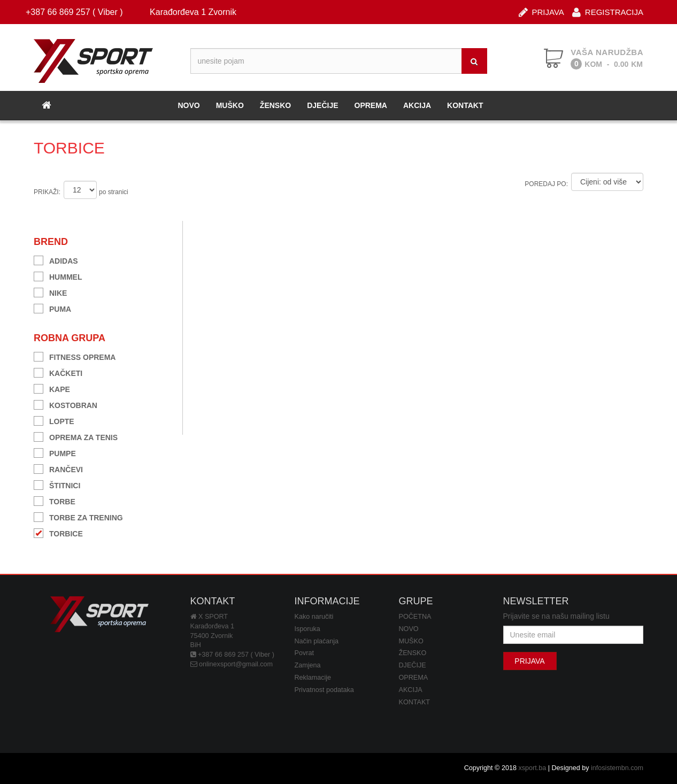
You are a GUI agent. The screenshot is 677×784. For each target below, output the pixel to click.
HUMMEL (58, 276)
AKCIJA (417, 105)
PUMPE (55, 452)
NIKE (50, 292)
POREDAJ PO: (546, 184)
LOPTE (54, 420)
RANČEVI (58, 468)
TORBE (55, 500)
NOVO (189, 105)
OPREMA (371, 105)
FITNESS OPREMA (75, 356)
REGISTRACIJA (608, 11)
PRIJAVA (541, 11)
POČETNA (415, 617)
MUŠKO (230, 105)
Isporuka (307, 629)
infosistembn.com (617, 768)
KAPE (52, 388)
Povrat (304, 653)
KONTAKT (465, 105)
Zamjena (308, 665)
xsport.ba (532, 768)
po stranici (114, 192)
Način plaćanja (317, 641)
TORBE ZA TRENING (78, 516)
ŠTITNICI (57, 484)
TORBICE (58, 532)
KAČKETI (58, 372)
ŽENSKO (275, 105)
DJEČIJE (322, 105)
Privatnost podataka (324, 690)
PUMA (52, 308)
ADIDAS (56, 260)
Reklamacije (313, 678)
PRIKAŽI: (47, 192)
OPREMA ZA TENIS (76, 436)
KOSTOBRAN (66, 404)
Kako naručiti (314, 617)
